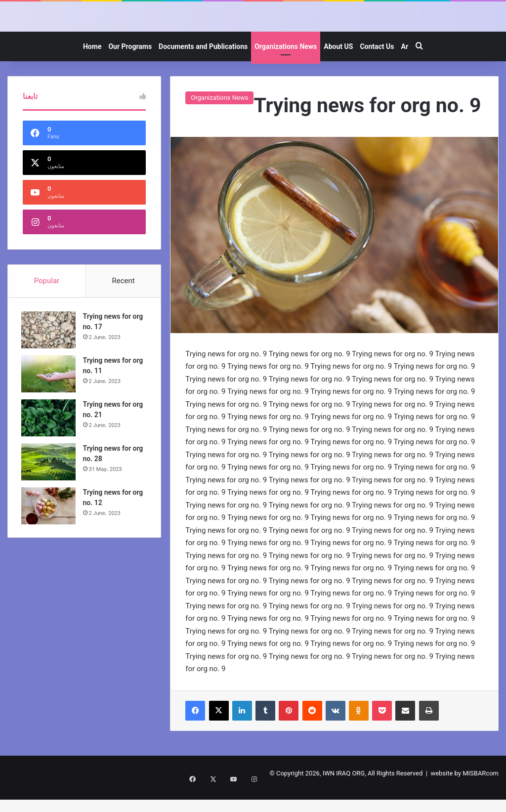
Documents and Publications (203, 67)
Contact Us (377, 67)
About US (338, 67)
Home (92, 67)
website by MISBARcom (464, 794)
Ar (404, 67)
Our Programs (130, 67)
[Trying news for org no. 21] (50, 440)
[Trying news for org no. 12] (50, 528)
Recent (123, 301)
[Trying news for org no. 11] (50, 396)
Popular (47, 301)
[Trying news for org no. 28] (50, 484)
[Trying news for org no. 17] (50, 352)
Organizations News (286, 67)
